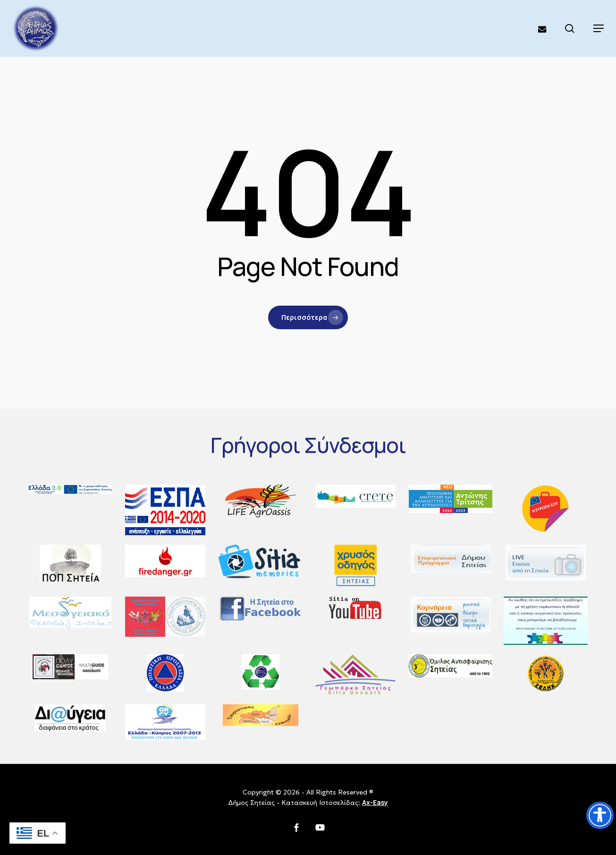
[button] (599, 28)
